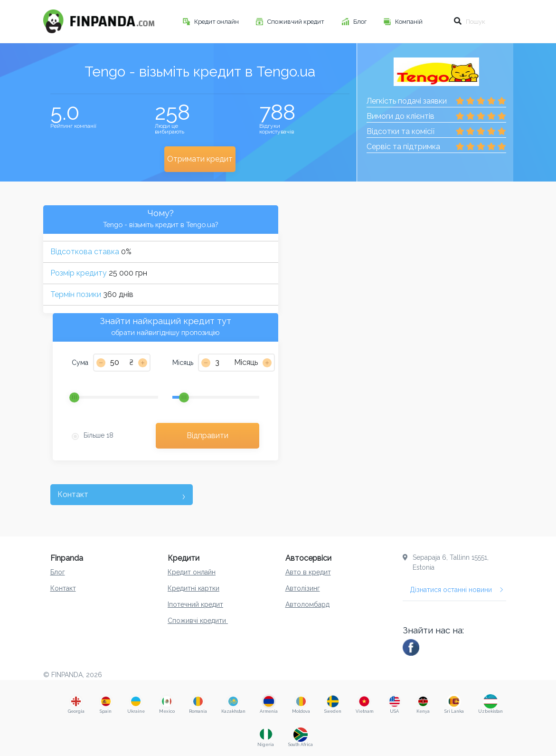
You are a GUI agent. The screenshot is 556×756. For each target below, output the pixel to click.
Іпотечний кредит (195, 604)
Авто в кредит (308, 572)
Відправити (207, 435)
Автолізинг (303, 588)
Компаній (410, 22)
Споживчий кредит (297, 22)
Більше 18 (99, 435)
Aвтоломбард (307, 604)
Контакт (63, 588)
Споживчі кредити (198, 621)
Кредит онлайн (217, 22)
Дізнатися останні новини (457, 590)
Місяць (183, 363)
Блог (361, 22)
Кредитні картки (193, 588)
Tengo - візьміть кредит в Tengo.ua (200, 72)
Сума (80, 363)
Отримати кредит (200, 159)
